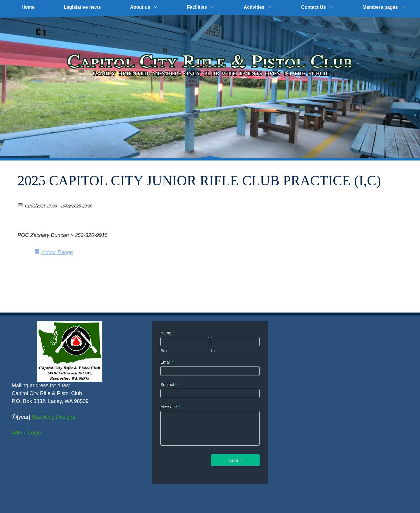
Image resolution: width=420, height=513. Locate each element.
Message (170, 407)
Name (167, 333)
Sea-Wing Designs (53, 417)
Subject (169, 385)
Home (28, 7)
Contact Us (325, 7)
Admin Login (26, 433)
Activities (265, 7)
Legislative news (82, 7)
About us (151, 7)
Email (167, 362)
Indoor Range (57, 252)
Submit (235, 460)
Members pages (391, 7)
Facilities (208, 7)
